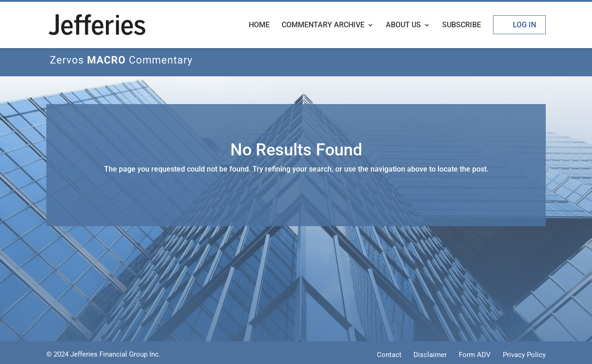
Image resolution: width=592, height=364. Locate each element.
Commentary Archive (323, 25)
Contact (389, 355)
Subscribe (462, 25)
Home (259, 25)
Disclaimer (430, 355)
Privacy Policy (524, 355)
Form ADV (475, 355)
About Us (403, 25)
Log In (524, 25)
